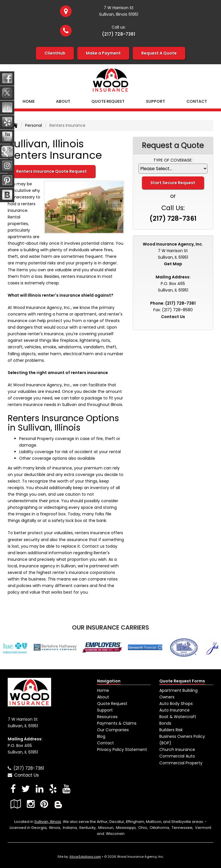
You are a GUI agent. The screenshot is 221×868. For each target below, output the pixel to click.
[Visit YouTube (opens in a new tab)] (66, 789)
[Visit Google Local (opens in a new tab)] (16, 804)
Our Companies (113, 730)
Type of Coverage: (173, 160)
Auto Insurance (174, 710)
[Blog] (58, 804)
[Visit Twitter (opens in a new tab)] (26, 789)
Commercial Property (181, 763)
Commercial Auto (177, 756)
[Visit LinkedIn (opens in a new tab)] (40, 789)
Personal (34, 125)
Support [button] (155, 101)
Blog (101, 736)
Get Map (173, 264)
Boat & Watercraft (178, 717)
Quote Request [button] (108, 101)
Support (105, 710)
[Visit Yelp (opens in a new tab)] (53, 789)
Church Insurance (177, 750)
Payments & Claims (117, 723)
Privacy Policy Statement (122, 750)
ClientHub (55, 53)
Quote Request (112, 704)
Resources (107, 717)
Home (29, 101)
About (63, 101)
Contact (197, 101)
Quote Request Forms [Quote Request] (182, 681)
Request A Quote (159, 53)
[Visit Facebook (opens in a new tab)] (13, 789)
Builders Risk (171, 730)
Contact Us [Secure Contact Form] (173, 317)
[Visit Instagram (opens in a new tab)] (31, 804)
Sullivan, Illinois (48, 822)
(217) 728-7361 (119, 34)
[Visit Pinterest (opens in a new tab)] (44, 804)
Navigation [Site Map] (109, 681)
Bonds (165, 723)
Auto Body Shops (176, 704)
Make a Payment (103, 53)
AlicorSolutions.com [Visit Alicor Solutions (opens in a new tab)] (85, 857)
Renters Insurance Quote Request (52, 171)
